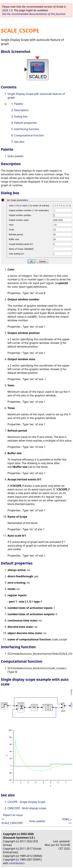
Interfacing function (27, 129)
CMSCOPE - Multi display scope (27, 808)
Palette (18, 104)
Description (21, 110)
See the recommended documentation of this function (34, 14)
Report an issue (13, 815)
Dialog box (21, 116)
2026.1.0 (7, 10)
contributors (17, 863)
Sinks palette (15, 156)
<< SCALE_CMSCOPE (12, 821)
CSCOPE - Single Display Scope (26, 802)
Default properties (26, 123)
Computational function (29, 135)
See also (19, 142)
